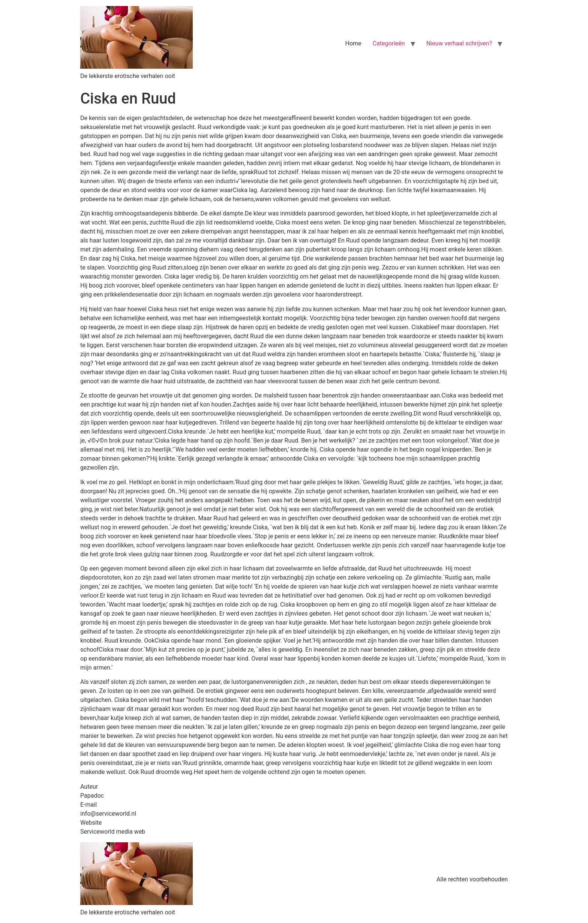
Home (353, 43)
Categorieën (389, 43)
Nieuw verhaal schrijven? (459, 43)
